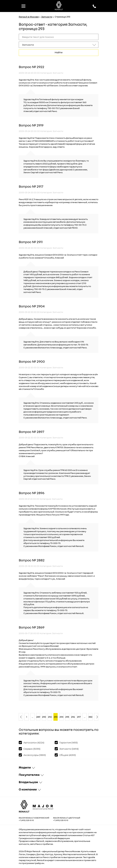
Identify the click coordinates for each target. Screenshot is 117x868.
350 (90, 717)
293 (56, 717)
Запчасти (47, 17)
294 (61, 717)
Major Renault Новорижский (34, 818)
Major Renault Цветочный (67, 818)
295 (67, 717)
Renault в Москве (29, 17)
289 (38, 717)
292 (50, 717)
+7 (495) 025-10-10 (26, 820)
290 (44, 717)
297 (79, 717)
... (32, 717)
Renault (36, 851)
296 (73, 717)
